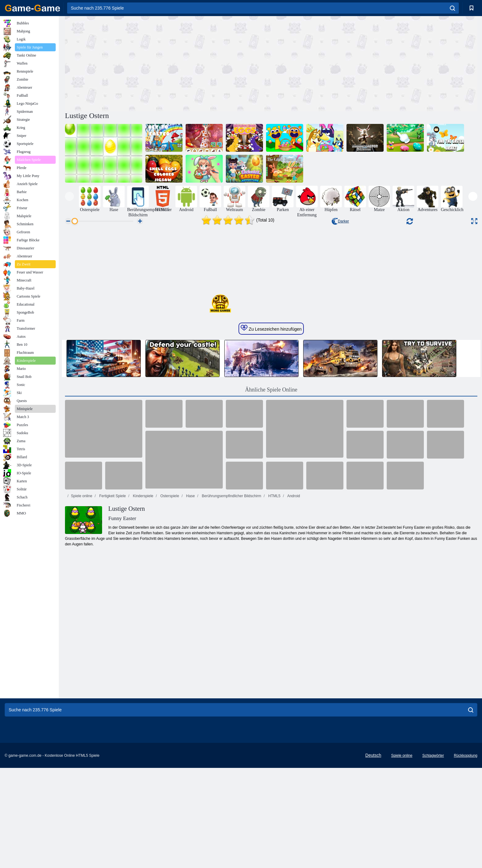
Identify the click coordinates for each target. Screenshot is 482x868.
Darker (340, 221)
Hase (190, 685)
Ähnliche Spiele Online (271, 579)
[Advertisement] (168, 63)
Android (293, 685)
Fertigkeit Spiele (112, 685)
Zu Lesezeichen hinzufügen (271, 517)
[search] (452, 8)
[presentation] (69, 196)
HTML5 (274, 685)
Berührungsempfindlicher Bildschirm (231, 685)
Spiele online (82, 685)
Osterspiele (169, 685)
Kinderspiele (142, 685)
